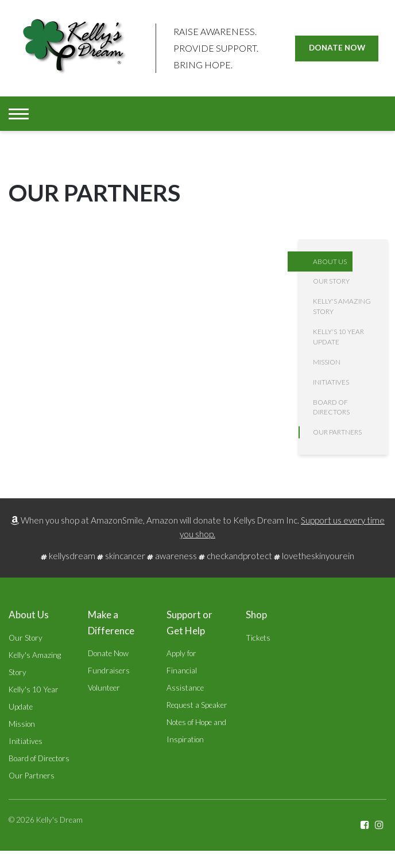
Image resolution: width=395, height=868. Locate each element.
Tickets (258, 638)
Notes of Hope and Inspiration (196, 731)
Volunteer (104, 688)
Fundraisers (109, 671)
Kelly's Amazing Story (342, 306)
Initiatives (331, 382)
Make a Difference (111, 622)
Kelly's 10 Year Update (338, 337)
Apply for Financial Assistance (185, 671)
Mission (327, 362)
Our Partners (337, 432)
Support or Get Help (189, 622)
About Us (330, 261)
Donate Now (337, 48)
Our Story (331, 281)
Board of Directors (331, 407)
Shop (256, 615)
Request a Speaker (197, 705)
